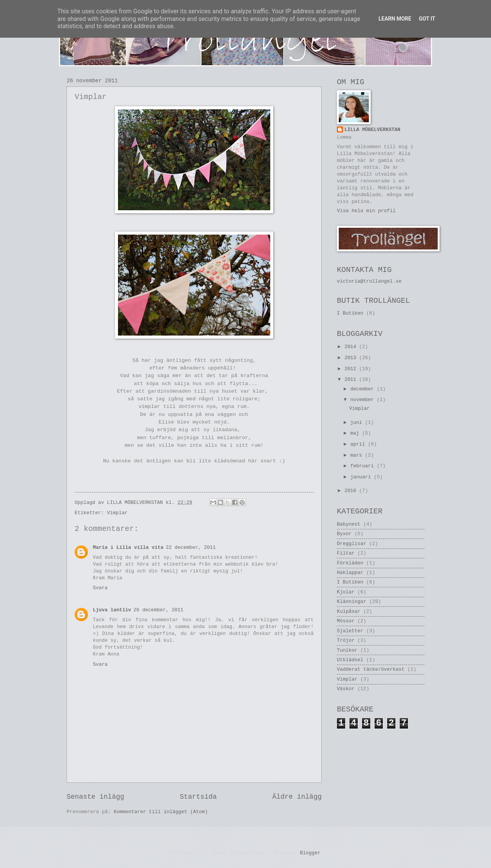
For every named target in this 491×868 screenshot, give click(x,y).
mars (358, 455)
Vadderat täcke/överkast (371, 669)
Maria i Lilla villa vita (128, 547)
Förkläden (350, 563)
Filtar (346, 553)
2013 (352, 358)
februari (363, 466)
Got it (427, 19)
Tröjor (346, 640)
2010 (352, 491)
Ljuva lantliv (112, 610)
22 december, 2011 (191, 547)
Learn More (395, 19)
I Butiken (350, 313)
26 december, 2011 (158, 610)
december (363, 389)
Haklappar (350, 573)
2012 (352, 369)
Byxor (344, 534)
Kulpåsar (349, 611)
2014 (352, 347)
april (359, 444)
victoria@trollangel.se (369, 281)
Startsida (198, 797)
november (363, 400)
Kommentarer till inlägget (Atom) (161, 812)
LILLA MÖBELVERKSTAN (372, 130)
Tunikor (347, 650)
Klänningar (352, 602)
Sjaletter (350, 631)
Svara (100, 588)
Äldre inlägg (297, 797)
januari (362, 477)
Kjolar (346, 592)
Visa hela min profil (366, 211)
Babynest (349, 524)
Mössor (346, 621)
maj (356, 433)
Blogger (310, 853)
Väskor (346, 689)
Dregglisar (352, 544)
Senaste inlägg (95, 797)
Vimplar (117, 513)
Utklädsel (350, 660)
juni (358, 423)
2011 (352, 380)
